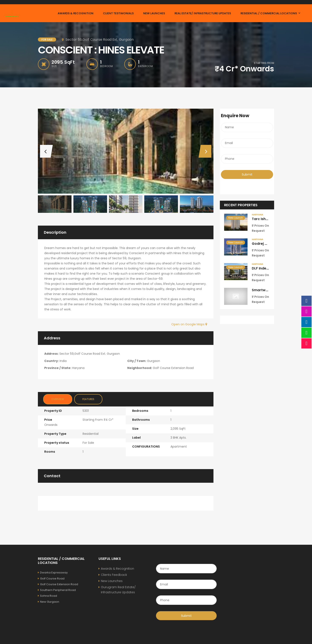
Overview (58, 399)
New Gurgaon (49, 602)
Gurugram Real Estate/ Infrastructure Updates (118, 590)
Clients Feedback (114, 575)
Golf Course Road (51, 578)
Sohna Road (47, 596)
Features (88, 399)
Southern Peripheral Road (57, 590)
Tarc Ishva (261, 219)
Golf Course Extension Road (58, 584)
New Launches (112, 581)
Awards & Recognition (117, 569)
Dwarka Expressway (53, 573)
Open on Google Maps (189, 324)
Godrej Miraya (264, 244)
